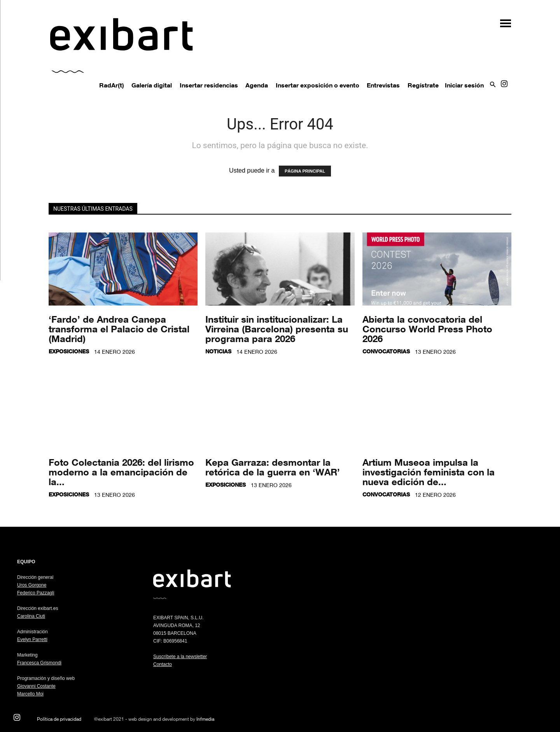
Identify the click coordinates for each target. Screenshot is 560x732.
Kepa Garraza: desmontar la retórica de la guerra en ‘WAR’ (273, 467)
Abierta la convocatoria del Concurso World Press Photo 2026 (427, 329)
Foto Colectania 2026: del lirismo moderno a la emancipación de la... (121, 472)
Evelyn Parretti (32, 639)
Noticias (218, 351)
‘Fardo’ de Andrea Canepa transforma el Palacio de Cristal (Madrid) (119, 329)
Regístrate (423, 85)
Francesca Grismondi (39, 663)
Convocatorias (386, 351)
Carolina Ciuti (31, 616)
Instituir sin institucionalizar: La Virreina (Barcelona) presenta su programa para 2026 (277, 329)
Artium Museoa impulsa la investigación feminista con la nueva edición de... (429, 472)
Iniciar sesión (464, 85)
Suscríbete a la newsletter (180, 657)
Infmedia (205, 719)
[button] (502, 20)
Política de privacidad (59, 719)
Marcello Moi (30, 694)
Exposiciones (69, 351)
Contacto (163, 664)
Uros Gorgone (32, 585)
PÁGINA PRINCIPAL (305, 171)
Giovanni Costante (36, 686)
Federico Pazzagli (36, 593)
